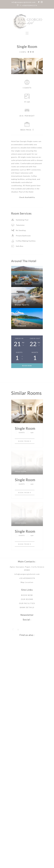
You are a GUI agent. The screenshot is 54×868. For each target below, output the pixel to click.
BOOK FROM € (25, 447)
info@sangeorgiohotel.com (24, 2)
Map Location (27, 601)
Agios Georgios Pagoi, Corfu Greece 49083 (27, 587)
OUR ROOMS (27, 618)
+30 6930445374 (27, 597)
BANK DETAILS (27, 626)
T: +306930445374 (28, 5)
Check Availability (27, 197)
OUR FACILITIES (27, 622)
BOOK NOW (27, 366)
